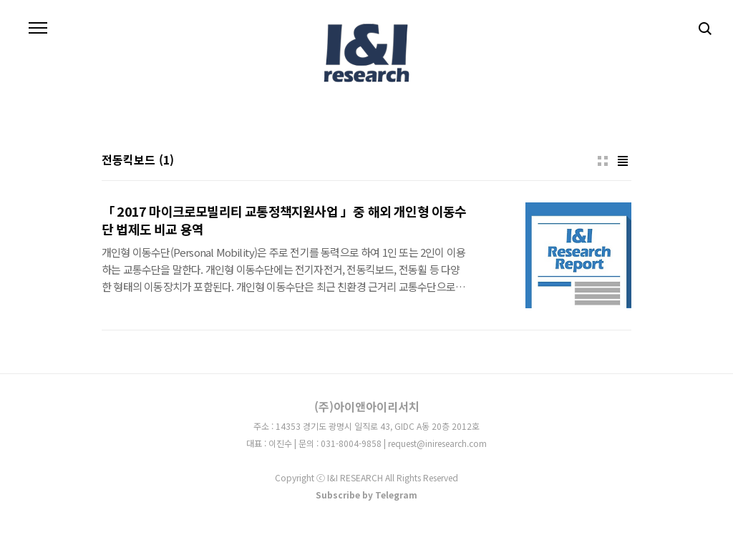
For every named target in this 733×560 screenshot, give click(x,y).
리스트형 (623, 161)
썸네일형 (603, 161)
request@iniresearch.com (437, 443)
